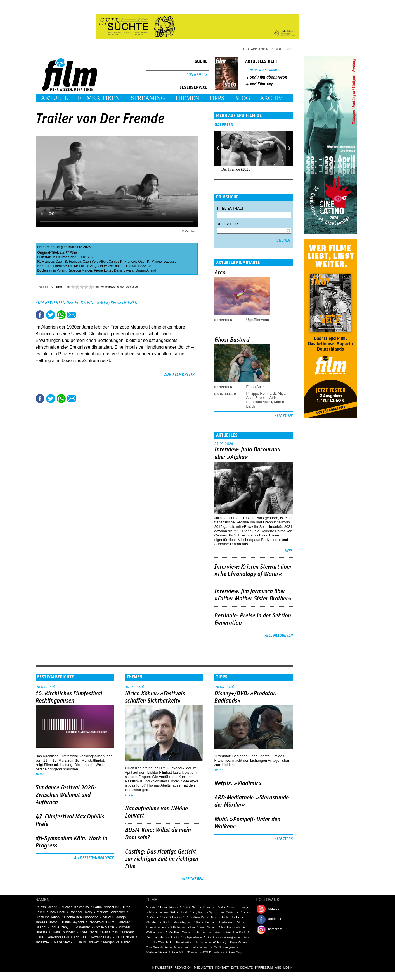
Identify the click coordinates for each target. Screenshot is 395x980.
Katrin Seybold (73, 922)
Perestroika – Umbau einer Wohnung (201, 942)
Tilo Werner (81, 927)
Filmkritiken (99, 98)
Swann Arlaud (146, 270)
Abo (246, 49)
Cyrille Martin (104, 927)
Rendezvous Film (101, 922)
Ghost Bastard (232, 340)
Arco (220, 273)
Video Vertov (227, 907)
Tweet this (51, 315)
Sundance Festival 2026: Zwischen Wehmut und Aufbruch (66, 795)
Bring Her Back (235, 932)
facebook (274, 919)
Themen (187, 98)
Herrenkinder (169, 907)
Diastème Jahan (48, 917)
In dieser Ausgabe (264, 70)
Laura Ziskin (125, 937)
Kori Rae (80, 937)
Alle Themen (192, 879)
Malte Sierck (63, 942)
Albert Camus (109, 262)
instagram (275, 929)
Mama (154, 917)
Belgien (61, 247)
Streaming (148, 98)
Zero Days (235, 952)
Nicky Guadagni (114, 917)
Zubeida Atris (266, 398)
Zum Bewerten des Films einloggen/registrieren (87, 303)
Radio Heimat (205, 922)
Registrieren (282, 49)
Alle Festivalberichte (94, 858)
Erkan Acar (255, 387)
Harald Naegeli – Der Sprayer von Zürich (207, 912)
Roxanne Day (101, 937)
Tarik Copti (57, 912)
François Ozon (53, 262)
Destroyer (226, 922)
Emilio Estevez (88, 942)
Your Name (207, 927)
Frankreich (46, 247)
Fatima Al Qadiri (91, 266)
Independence (193, 937)
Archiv (271, 98)
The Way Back (162, 942)
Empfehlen (72, 315)
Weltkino (114, 266)
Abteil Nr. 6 (190, 907)
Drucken (82, 315)
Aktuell (55, 98)
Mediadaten (204, 967)
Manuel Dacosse (164, 262)
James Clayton (47, 922)
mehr (289, 551)
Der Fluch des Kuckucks (162, 937)
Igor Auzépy (59, 927)
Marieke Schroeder (111, 912)
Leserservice (193, 87)
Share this (40, 315)
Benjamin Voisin (54, 270)
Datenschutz (242, 967)
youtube (274, 909)
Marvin (151, 907)
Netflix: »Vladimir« (238, 783)
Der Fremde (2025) (236, 169)
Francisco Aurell (259, 402)
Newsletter (162, 967)
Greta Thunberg (64, 932)
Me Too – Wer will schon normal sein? (194, 932)
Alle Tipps (284, 839)
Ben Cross (110, 932)
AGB (278, 967)
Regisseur (227, 224)
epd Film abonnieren (268, 77)
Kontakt (222, 967)
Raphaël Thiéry (81, 912)
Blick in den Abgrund (177, 922)
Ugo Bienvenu (258, 320)
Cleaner (245, 912)
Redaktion (183, 967)
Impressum (264, 967)
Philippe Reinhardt (261, 393)
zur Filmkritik (179, 375)
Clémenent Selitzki (59, 266)
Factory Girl (167, 912)
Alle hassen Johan (183, 927)
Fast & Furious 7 (174, 917)
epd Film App (262, 84)
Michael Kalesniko (75, 907)
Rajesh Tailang (47, 907)
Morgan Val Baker (116, 942)
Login (264, 49)
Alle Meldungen (279, 636)
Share (61, 315)
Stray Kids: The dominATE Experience (198, 952)
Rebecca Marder (80, 270)
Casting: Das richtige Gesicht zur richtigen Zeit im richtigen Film (162, 859)
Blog (242, 98)
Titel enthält (230, 208)
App (254, 49)
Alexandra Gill (59, 937)
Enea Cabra (89, 932)
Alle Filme (284, 416)
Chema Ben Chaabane (81, 917)
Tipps (217, 98)
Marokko (75, 247)
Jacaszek (42, 942)
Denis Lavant (124, 270)
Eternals (208, 907)
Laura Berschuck (106, 907)
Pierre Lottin (103, 270)
